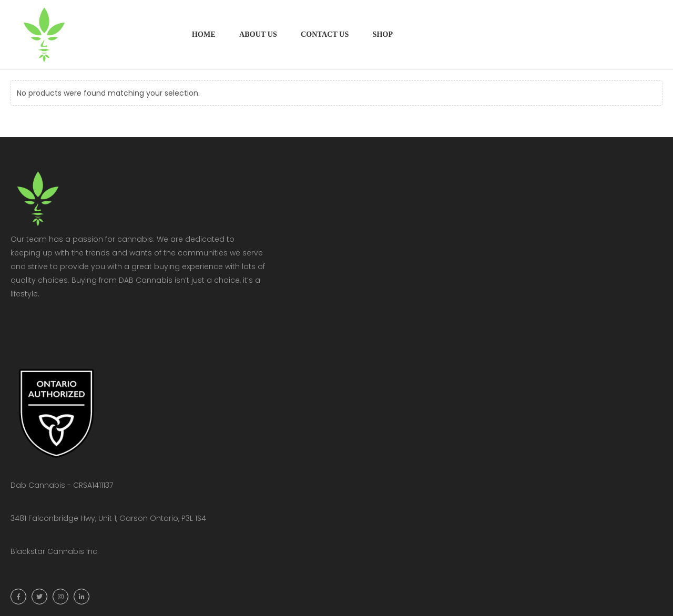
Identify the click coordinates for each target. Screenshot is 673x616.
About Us (258, 34)
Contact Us (325, 34)
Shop (383, 34)
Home (204, 34)
